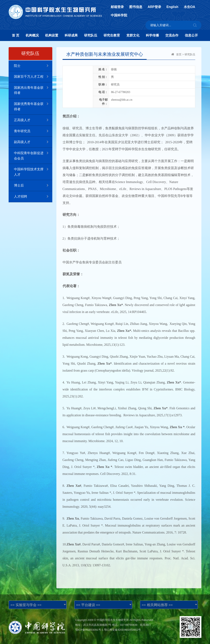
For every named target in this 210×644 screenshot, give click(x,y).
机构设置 (52, 35)
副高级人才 (33, 142)
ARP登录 (154, 7)
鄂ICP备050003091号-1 (89, 630)
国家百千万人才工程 (33, 77)
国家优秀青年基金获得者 (33, 105)
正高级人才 (33, 120)
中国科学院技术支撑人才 (33, 170)
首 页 (16, 35)
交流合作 (172, 35)
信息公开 (191, 35)
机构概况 (32, 35)
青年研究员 (33, 131)
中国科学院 (119, 15)
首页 (179, 54)
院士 (33, 66)
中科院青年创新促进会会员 (33, 154)
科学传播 (152, 35)
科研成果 (71, 35)
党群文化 (133, 35)
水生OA (189, 7)
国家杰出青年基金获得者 (33, 89)
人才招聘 (33, 197)
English (172, 7)
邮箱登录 (117, 7)
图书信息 (136, 7)
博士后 (33, 186)
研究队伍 (91, 35)
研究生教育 (112, 35)
